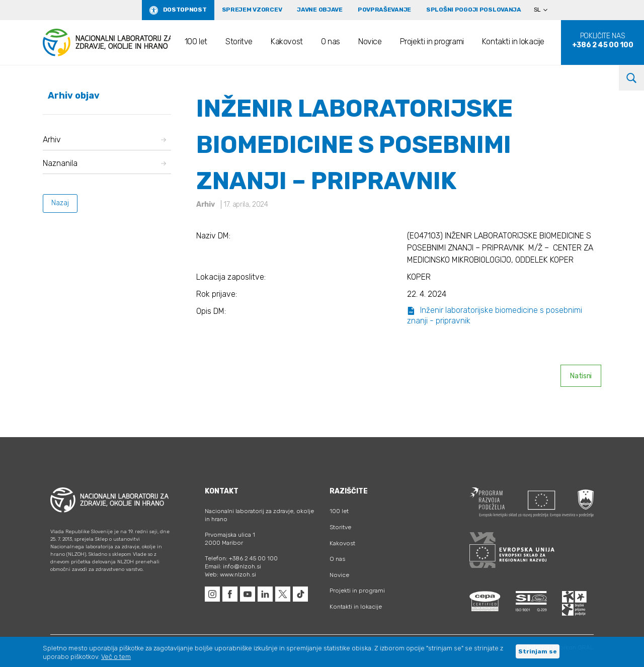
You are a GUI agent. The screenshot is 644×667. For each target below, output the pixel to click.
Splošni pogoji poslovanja (474, 10)
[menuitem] (545, 10)
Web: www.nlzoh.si (230, 574)
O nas (331, 41)
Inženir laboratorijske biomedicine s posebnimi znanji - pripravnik (495, 315)
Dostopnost (185, 10)
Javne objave (320, 10)
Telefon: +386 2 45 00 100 (241, 558)
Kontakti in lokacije (513, 41)
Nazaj (60, 203)
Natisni (581, 376)
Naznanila (104, 163)
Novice (370, 41)
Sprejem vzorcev (252, 10)
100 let (196, 41)
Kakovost (287, 41)
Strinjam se (538, 651)
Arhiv (104, 140)
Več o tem (116, 657)
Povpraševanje (384, 10)
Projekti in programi (432, 41)
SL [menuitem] (537, 10)
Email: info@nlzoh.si (233, 566)
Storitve (239, 41)
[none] (545, 10)
